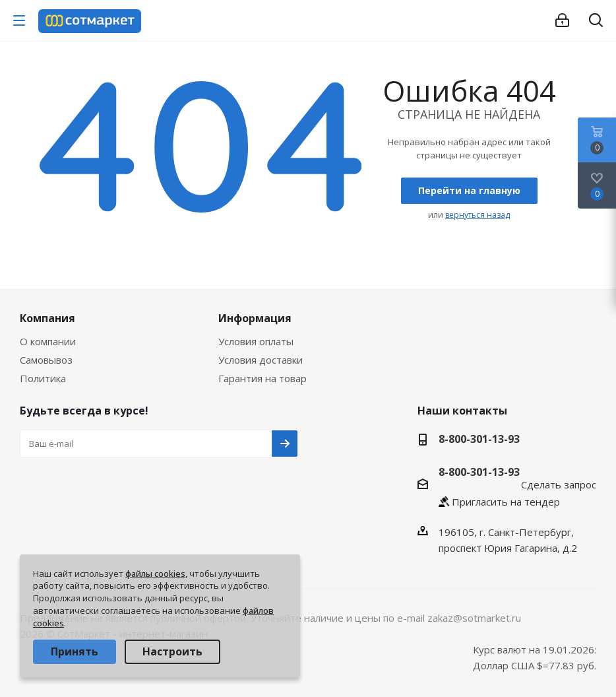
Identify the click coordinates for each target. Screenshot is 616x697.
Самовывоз (46, 360)
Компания (47, 318)
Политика (43, 378)
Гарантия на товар (262, 378)
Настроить (172, 651)
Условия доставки (261, 360)
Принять (75, 651)
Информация (255, 318)
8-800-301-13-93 (479, 439)
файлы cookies (155, 574)
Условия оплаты (256, 341)
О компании (48, 341)
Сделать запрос (559, 484)
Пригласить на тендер (506, 502)
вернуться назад (477, 215)
